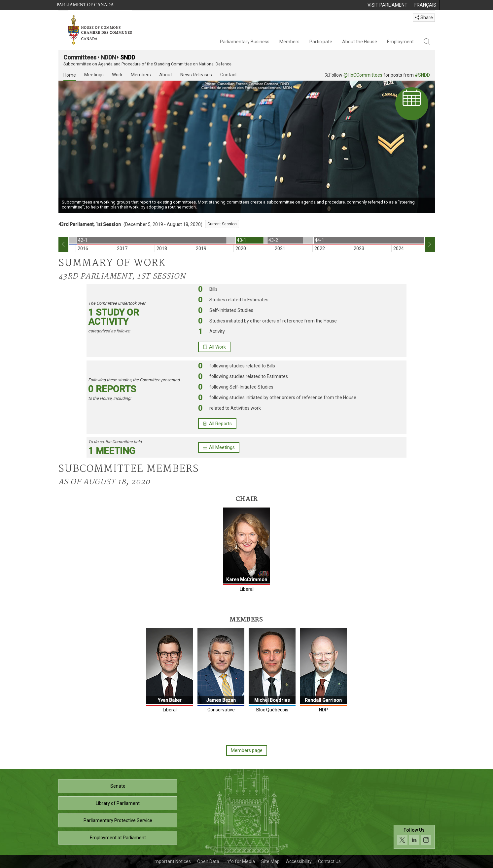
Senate (118, 786)
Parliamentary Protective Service (118, 820)
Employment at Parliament (118, 838)
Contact (229, 75)
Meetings (94, 75)
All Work (214, 347)
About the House (360, 42)
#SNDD (422, 75)
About (166, 75)
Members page (247, 750)
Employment (400, 42)
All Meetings (219, 447)
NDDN (108, 57)
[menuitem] (387, 5)
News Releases (196, 75)
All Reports (217, 424)
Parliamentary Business (245, 42)
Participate (321, 42)
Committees (80, 57)
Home (70, 75)
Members (289, 42)
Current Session (222, 224)
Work (117, 75)
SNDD (128, 57)
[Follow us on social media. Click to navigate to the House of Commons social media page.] (414, 837)
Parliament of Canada (85, 5)
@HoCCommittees (363, 75)
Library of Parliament (118, 803)
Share (424, 18)
